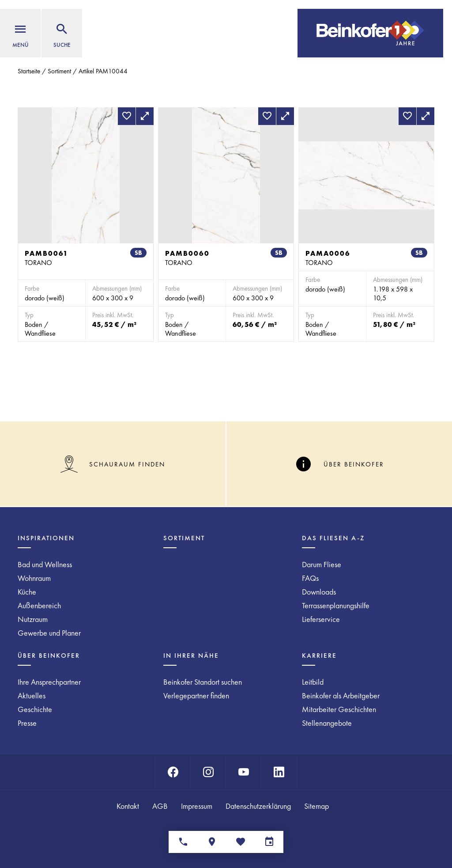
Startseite (29, 71)
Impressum (197, 806)
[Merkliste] (240, 842)
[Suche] (62, 33)
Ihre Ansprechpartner (49, 682)
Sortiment (59, 71)
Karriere (319, 656)
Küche (27, 592)
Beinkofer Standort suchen (203, 682)
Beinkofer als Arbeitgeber (341, 696)
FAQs (310, 578)
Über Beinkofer (49, 656)
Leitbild (313, 682)
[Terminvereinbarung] (269, 842)
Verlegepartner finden (196, 696)
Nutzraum (33, 619)
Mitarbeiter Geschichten (339, 709)
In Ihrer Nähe (191, 656)
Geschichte (35, 709)
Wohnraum (34, 578)
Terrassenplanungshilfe (336, 605)
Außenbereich (39, 605)
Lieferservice (321, 619)
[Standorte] (212, 842)
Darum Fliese (322, 564)
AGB (160, 806)
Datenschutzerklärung (258, 806)
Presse (27, 723)
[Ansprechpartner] (183, 842)
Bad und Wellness (45, 564)
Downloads (319, 592)
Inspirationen (46, 538)
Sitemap (316, 806)
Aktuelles (32, 696)
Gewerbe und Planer (49, 633)
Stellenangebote (327, 723)
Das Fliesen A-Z (333, 538)
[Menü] (20, 33)
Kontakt (128, 806)
